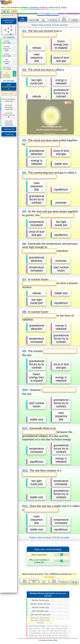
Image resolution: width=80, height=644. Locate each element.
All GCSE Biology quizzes (9, 100)
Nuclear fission (7, 42)
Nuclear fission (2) (7, 48)
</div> (48, 330)
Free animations (13, 7)
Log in (14, 11)
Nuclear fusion (7, 55)
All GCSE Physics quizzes (9, 115)
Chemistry (34, 7)
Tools (64, 7)
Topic (9, 37)
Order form (9, 129)
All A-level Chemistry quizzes (9, 123)
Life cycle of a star (7, 68)
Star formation (7, 61)
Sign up (5, 11)
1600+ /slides (9, 87)
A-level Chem (54, 7)
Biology (25, 7)
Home (3, 7)
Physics (44, 7)
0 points (15, 74)
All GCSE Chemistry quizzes (9, 107)
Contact (9, 134)
